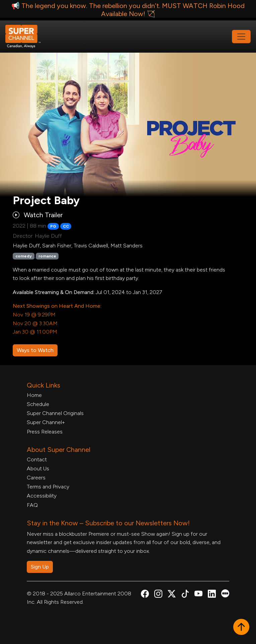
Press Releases (45, 432)
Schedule (38, 404)
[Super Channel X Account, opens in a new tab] (172, 595)
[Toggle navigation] (241, 37)
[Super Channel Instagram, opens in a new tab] (158, 595)
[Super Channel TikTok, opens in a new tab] (185, 595)
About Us (38, 469)
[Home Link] (27, 37)
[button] (241, 628)
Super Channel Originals (55, 413)
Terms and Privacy (48, 487)
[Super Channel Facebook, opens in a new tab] (145, 595)
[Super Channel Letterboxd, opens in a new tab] (225, 593)
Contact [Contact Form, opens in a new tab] (37, 459)
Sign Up (40, 567)
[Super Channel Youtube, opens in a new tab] (198, 595)
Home (34, 395)
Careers (36, 478)
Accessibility (42, 496)
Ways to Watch (35, 350)
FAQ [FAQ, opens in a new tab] (32, 505)
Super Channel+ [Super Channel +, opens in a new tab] (46, 422)
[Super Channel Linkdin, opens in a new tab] (212, 595)
